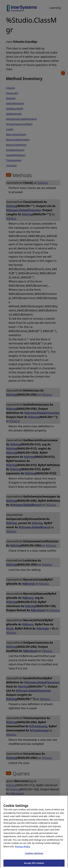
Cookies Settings (34, 855)
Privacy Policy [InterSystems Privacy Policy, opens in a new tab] (23, 848)
